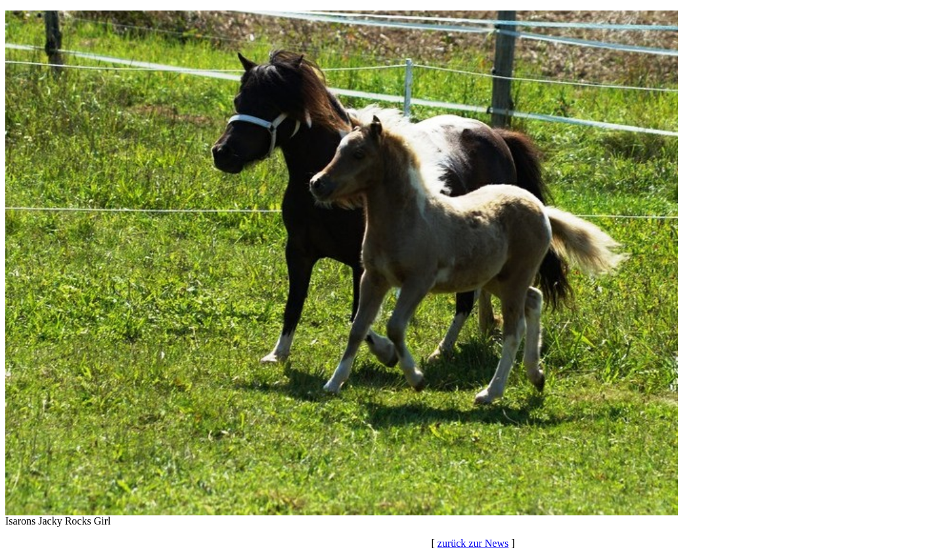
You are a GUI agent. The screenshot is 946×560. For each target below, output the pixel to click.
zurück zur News (473, 543)
